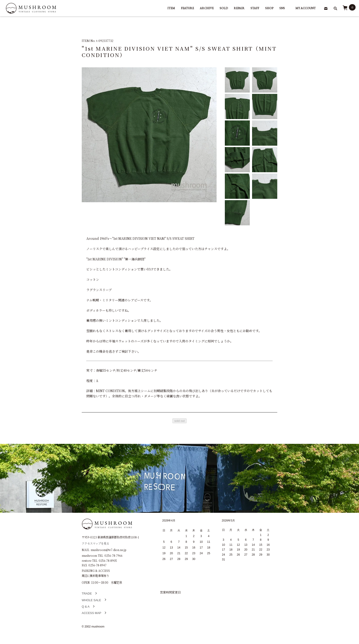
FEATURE (187, 8)
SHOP (269, 8)
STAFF (255, 8)
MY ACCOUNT (306, 8)
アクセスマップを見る (95, 543)
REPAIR (239, 8)
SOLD (224, 8)
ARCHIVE (207, 8)
